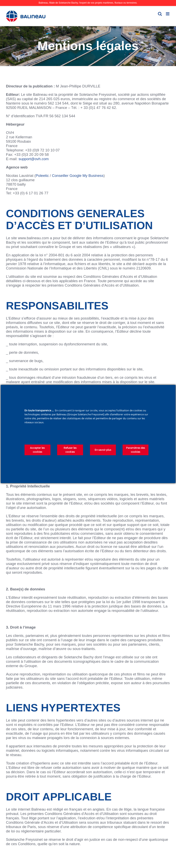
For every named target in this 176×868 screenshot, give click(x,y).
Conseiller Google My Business (78, 176)
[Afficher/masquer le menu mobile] (168, 14)
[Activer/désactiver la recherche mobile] (160, 14)
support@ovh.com (34, 159)
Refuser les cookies (70, 450)
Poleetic (42, 176)
